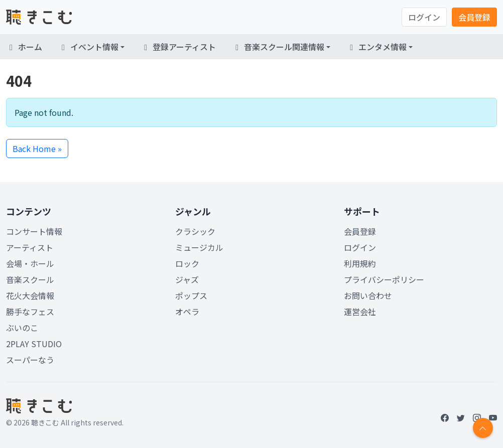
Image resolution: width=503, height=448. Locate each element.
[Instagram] (477, 417)
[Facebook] (445, 417)
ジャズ (187, 279)
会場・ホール (30, 263)
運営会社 (360, 312)
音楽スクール (30, 279)
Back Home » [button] (37, 148)
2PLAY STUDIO (34, 344)
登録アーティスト (178, 47)
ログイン (424, 17)
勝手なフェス (30, 312)
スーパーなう (30, 360)
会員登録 (474, 17)
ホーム (24, 47)
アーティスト (30, 247)
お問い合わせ (368, 295)
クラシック (195, 231)
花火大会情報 (30, 295)
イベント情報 (88, 47)
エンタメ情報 (376, 47)
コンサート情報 (34, 231)
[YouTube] (493, 417)
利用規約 (360, 263)
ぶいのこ (22, 328)
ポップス (191, 295)
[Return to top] (483, 428)
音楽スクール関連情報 (278, 47)
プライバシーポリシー (384, 279)
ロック (187, 263)
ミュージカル (199, 247)
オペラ (187, 312)
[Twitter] (461, 417)
